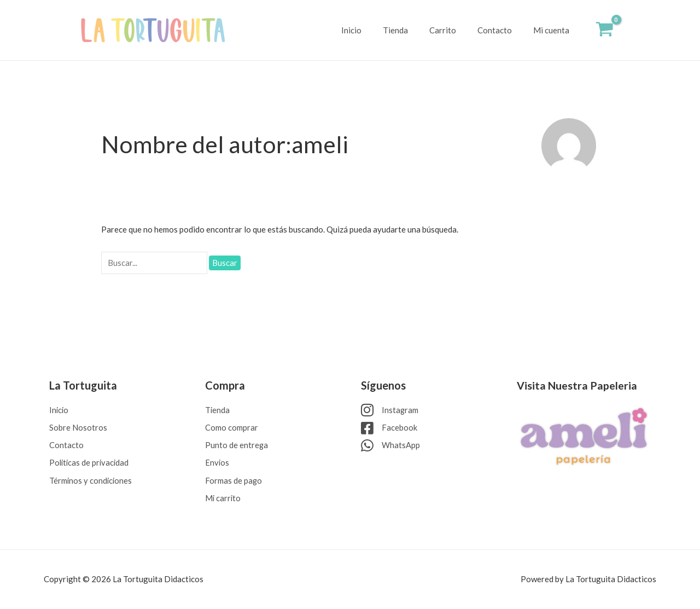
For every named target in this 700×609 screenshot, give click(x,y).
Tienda (413, 30)
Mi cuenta (554, 30)
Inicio (374, 30)
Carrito (455, 30)
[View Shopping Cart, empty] (605, 30)
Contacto (502, 30)
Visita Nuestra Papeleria (577, 383)
